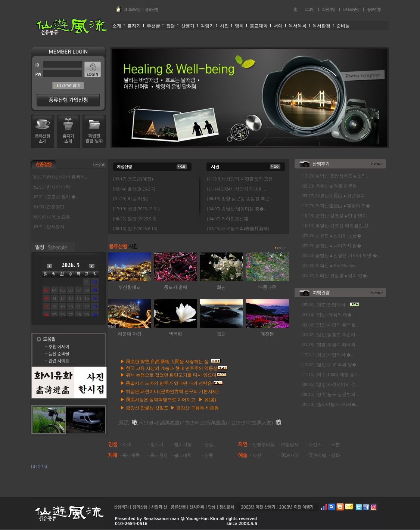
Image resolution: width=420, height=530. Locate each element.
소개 (127, 444)
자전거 (315, 444)
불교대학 (183, 455)
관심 (209, 444)
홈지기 (157, 444)
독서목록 (131, 455)
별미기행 (183, 444)
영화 (336, 455)
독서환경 (159, 455)
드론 (336, 444)
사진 (257, 455)
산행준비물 (264, 444)
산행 (209, 455)
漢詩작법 (317, 455)
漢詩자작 (290, 455)
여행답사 (290, 444)
